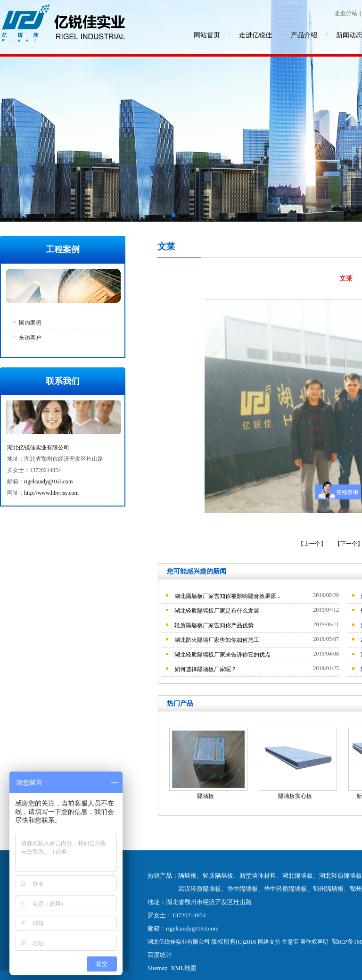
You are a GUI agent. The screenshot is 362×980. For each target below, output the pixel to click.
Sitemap (158, 968)
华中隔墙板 (243, 889)
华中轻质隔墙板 (285, 889)
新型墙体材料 (258, 876)
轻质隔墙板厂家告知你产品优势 (214, 625)
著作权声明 (314, 942)
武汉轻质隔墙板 (200, 889)
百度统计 (160, 955)
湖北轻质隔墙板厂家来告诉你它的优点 (222, 655)
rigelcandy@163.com (48, 482)
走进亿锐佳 (255, 35)
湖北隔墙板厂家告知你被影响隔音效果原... (227, 596)
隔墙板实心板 (295, 796)
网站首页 (207, 35)
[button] (173, 215)
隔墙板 (206, 796)
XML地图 (184, 968)
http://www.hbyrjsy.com (51, 493)
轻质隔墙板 (218, 876)
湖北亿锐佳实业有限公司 (38, 448)
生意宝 (290, 942)
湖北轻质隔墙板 (341, 876)
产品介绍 (304, 35)
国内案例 (30, 323)
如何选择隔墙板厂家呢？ (206, 669)
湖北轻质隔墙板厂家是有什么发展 (217, 611)
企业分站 (346, 13)
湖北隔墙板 (298, 876)
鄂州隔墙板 (328, 889)
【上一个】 (313, 544)
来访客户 (30, 338)
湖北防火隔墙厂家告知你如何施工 (217, 640)
